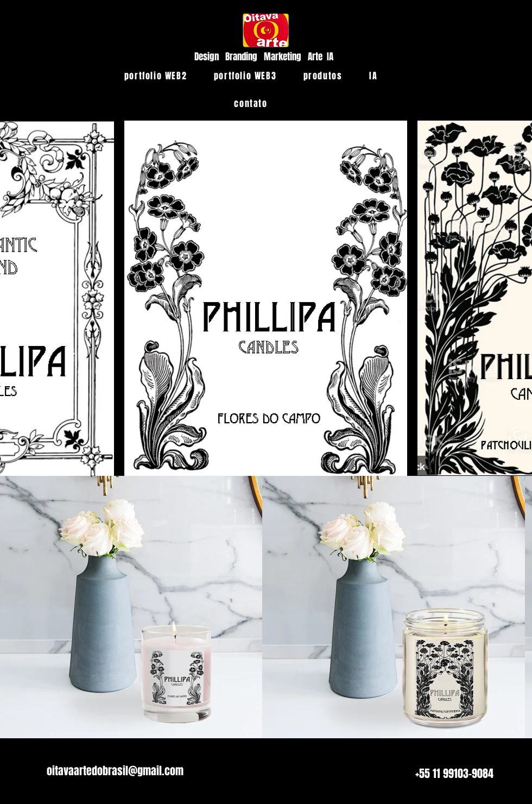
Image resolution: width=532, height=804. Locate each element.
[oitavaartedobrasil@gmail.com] (115, 771)
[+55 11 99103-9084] (454, 774)
